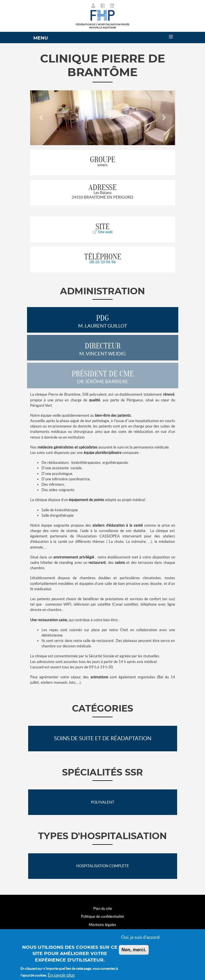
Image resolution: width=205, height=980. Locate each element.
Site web (103, 232)
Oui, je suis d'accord (140, 937)
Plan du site (103, 909)
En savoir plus (61, 975)
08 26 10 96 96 (103, 262)
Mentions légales (102, 925)
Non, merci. (134, 950)
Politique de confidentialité (102, 917)
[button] (41, 118)
